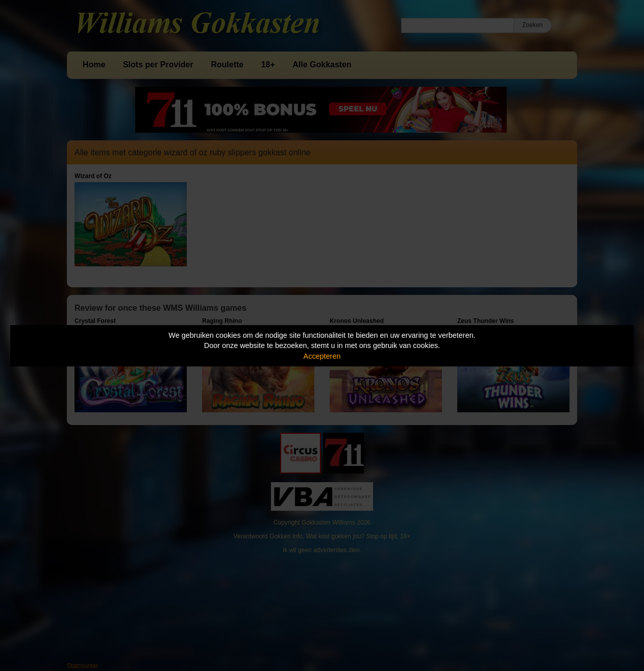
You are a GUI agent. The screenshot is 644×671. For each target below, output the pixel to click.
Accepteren (322, 356)
